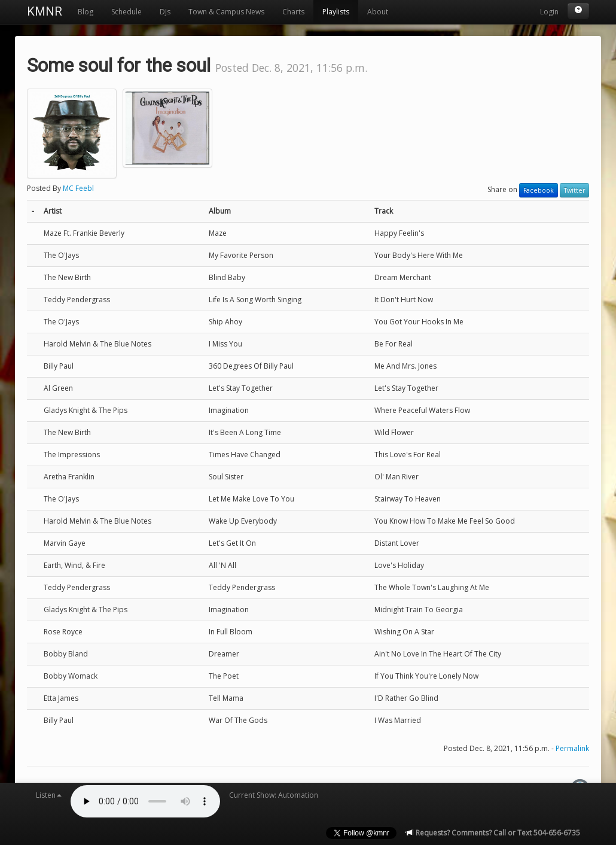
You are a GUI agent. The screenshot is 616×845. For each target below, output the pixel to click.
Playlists (336, 12)
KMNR (45, 11)
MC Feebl (78, 188)
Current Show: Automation (274, 795)
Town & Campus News (226, 12)
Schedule (126, 12)
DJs (165, 12)
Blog (86, 12)
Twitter (574, 190)
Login (549, 12)
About (378, 12)
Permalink (572, 748)
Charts (293, 12)
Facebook (539, 190)
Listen (49, 795)
